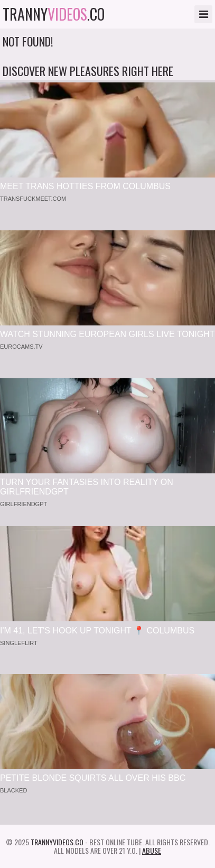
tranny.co (54, 14)
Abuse (152, 850)
